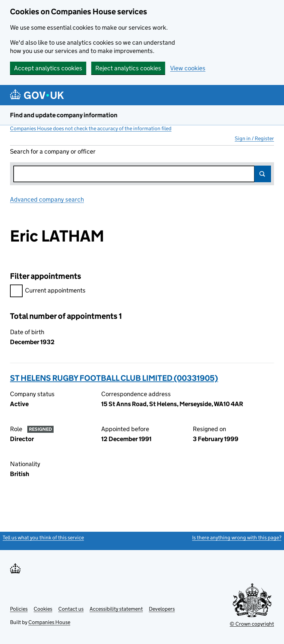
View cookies (188, 68)
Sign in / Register (254, 138)
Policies (19, 609)
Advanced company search (47, 199)
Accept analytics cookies (48, 68)
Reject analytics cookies (128, 68)
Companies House (49, 622)
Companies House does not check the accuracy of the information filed (91, 128)
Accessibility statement (116, 609)
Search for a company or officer (53, 151)
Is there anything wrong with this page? (237, 538)
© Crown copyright (252, 624)
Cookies (43, 609)
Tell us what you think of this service (43, 538)
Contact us (71, 609)
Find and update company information (64, 115)
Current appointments (48, 291)
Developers (162, 609)
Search (263, 174)
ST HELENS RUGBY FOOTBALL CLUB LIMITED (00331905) (114, 378)
